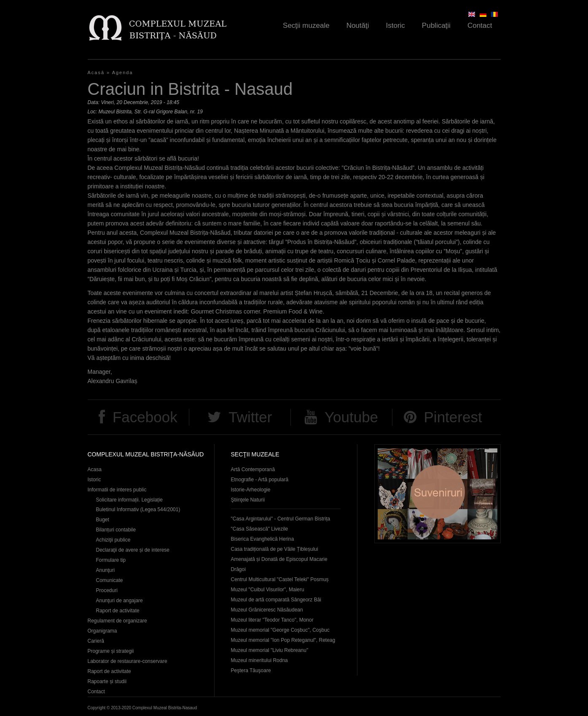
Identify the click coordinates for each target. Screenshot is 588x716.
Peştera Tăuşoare (251, 670)
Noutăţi (358, 25)
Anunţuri (106, 570)
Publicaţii (436, 25)
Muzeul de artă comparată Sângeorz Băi (276, 600)
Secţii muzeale (306, 25)
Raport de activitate (118, 611)
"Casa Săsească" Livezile (260, 529)
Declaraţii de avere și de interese (133, 550)
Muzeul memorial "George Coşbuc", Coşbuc (280, 630)
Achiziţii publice (113, 540)
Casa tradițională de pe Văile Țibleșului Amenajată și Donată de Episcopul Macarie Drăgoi (279, 559)
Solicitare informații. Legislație (130, 500)
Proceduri (107, 590)
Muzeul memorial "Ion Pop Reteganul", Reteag (283, 640)
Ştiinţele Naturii (248, 500)
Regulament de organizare (117, 621)
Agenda (123, 72)
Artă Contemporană (253, 469)
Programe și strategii (111, 651)
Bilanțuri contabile (116, 530)
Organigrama (102, 631)
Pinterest (453, 417)
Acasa (95, 469)
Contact (480, 25)
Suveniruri (438, 494)
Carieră (96, 641)
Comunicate (110, 580)
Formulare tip (111, 560)
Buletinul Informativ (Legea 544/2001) (138, 510)
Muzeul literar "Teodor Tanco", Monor (272, 620)
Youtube (351, 417)
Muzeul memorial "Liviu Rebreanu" (270, 650)
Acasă (96, 72)
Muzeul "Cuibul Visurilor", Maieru (268, 590)
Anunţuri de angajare (119, 601)
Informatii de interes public (117, 490)
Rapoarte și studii (107, 681)
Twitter (250, 417)
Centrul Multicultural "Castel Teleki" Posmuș (280, 579)
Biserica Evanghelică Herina (263, 539)
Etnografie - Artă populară (260, 480)
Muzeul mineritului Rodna (259, 660)
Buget (103, 520)
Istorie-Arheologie (251, 490)
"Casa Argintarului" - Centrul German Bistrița (281, 519)
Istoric (396, 25)
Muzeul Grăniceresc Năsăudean (267, 610)
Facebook (145, 417)
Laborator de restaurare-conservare (128, 661)
